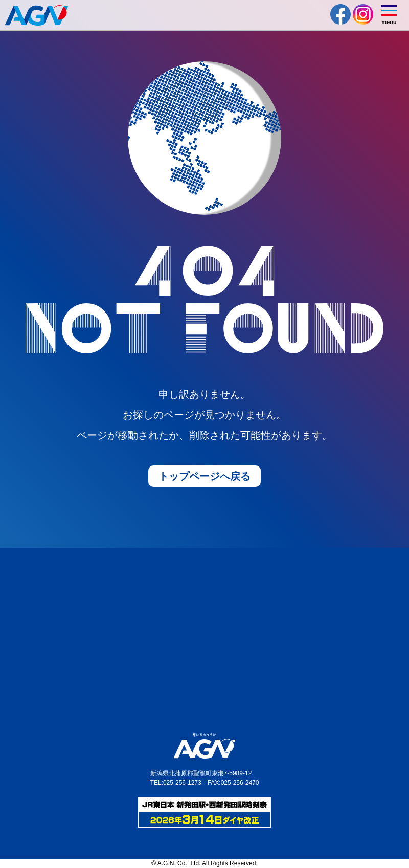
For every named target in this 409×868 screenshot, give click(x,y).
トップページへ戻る (204, 476)
